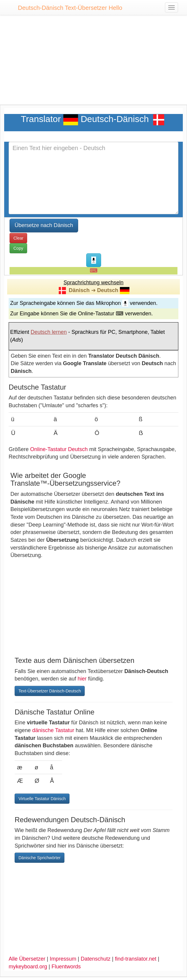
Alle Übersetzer (27, 959)
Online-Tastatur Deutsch (59, 449)
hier (82, 679)
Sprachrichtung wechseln (93, 283)
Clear (18, 238)
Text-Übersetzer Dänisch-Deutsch (50, 691)
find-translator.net (136, 959)
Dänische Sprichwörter (40, 858)
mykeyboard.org (28, 967)
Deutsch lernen (49, 332)
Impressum (63, 959)
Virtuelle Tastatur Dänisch (42, 799)
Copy (18, 248)
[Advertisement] (93, 63)
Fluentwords (66, 967)
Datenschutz (95, 959)
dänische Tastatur (53, 730)
